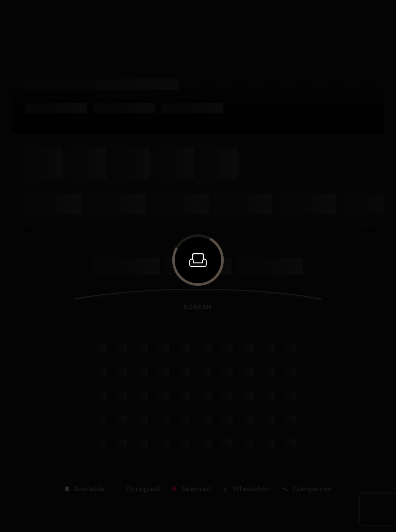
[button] (198, 260)
